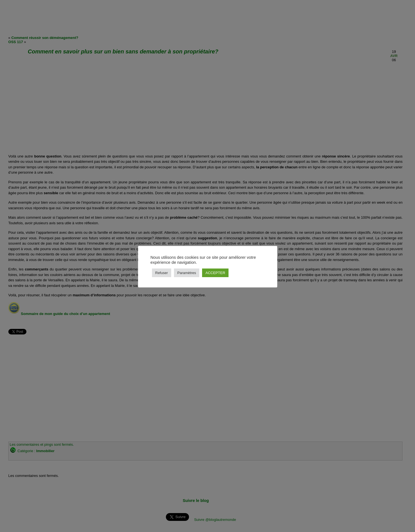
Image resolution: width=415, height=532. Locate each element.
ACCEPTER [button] (215, 273)
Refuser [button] (162, 273)
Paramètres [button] (187, 273)
